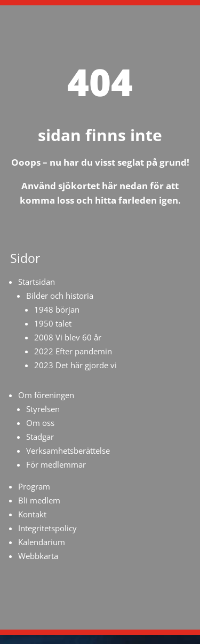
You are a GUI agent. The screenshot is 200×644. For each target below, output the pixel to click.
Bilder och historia (60, 296)
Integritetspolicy (47, 528)
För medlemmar (56, 464)
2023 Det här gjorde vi (75, 365)
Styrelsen (43, 409)
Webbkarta (38, 556)
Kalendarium (42, 542)
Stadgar (40, 437)
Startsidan (37, 282)
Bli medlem (39, 500)
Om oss (40, 423)
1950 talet (53, 323)
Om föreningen (46, 395)
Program (34, 486)
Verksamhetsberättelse (68, 451)
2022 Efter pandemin (73, 351)
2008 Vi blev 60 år (68, 337)
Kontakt (32, 514)
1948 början (57, 309)
